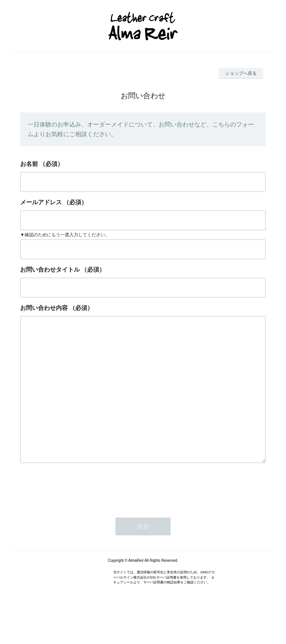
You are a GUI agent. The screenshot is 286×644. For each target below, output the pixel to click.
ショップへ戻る (241, 73)
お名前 (29, 164)
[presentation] (77, 518)
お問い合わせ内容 (44, 308)
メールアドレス (41, 202)
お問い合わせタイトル (50, 270)
